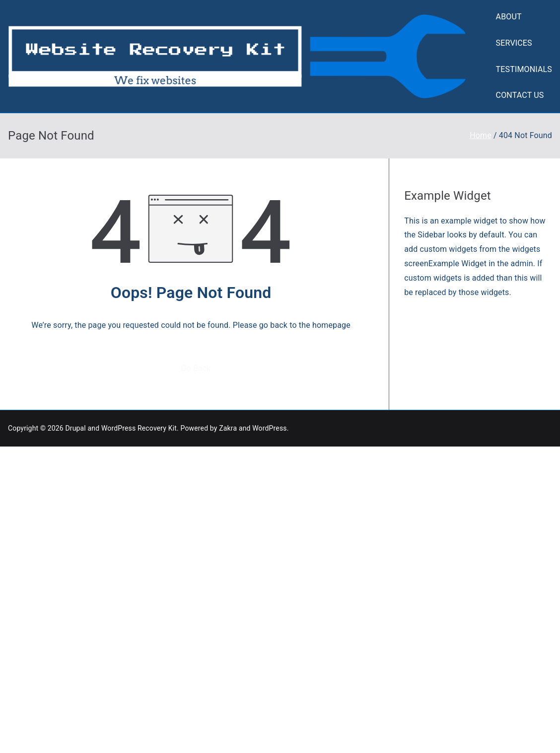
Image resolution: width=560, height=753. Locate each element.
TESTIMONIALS (524, 69)
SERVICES (514, 43)
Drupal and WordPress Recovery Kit (121, 428)
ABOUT (509, 17)
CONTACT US (520, 95)
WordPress (269, 428)
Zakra (228, 428)
